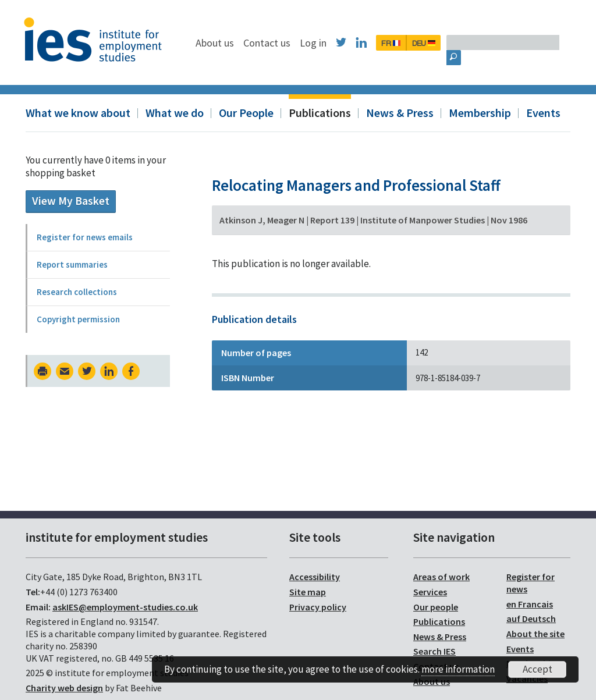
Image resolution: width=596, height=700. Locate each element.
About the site (535, 634)
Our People (246, 113)
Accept (538, 669)
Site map (308, 592)
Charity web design (64, 688)
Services (430, 592)
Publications (320, 113)
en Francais (530, 604)
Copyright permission (78, 319)
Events (543, 113)
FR (451, 43)
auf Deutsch (531, 619)
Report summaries (72, 264)
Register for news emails (85, 237)
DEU (484, 43)
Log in (373, 43)
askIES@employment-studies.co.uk (125, 607)
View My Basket (71, 201)
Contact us (327, 43)
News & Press (400, 113)
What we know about (78, 113)
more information (458, 669)
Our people (436, 607)
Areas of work (441, 577)
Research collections (77, 292)
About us (275, 43)
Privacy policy (318, 607)
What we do (175, 113)
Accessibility (315, 577)
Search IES (434, 651)
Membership (480, 113)
